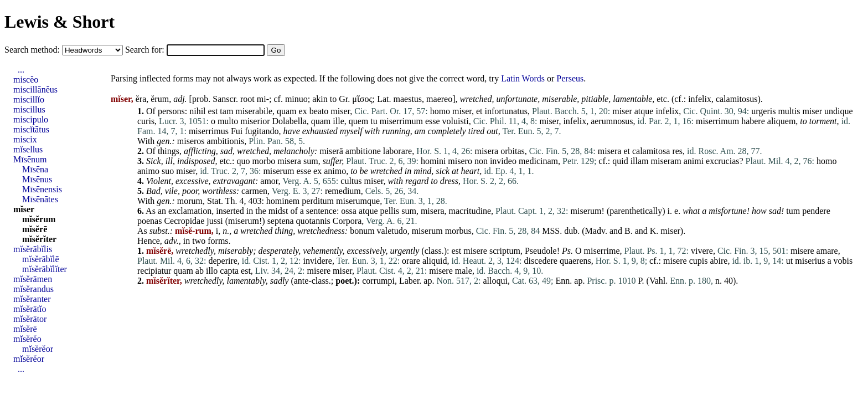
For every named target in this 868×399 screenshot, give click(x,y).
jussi (215, 221)
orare (411, 261)
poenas (149, 221)
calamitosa (651, 151)
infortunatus (506, 111)
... (21, 70)
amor (269, 181)
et (479, 111)
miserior (255, 121)
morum (190, 201)
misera (487, 151)
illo (212, 271)
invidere (318, 261)
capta (229, 271)
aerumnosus (612, 121)
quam (287, 111)
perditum (318, 201)
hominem (283, 201)
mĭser (24, 209)
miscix (25, 139)
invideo (503, 161)
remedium (343, 191)
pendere (816, 211)
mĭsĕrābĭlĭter (45, 269)
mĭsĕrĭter (39, 239)
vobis (843, 261)
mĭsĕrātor (30, 319)
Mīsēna (35, 169)
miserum (278, 171)
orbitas (513, 151)
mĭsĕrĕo (27, 339)
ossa (349, 211)
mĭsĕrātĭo (30, 309)
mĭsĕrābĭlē (41, 259)
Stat (214, 201)
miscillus (29, 109)
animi (694, 161)
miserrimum (401, 121)
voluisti (456, 121)
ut (789, 261)
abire (719, 261)
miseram (666, 161)
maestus (408, 99)
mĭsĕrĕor (38, 349)
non (481, 161)
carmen (254, 191)
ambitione (363, 151)
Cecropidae (184, 221)
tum (793, 211)
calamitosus (737, 99)
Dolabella (290, 121)
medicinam (538, 161)
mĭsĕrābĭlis (33, 249)
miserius (810, 261)
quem (359, 121)
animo (148, 171)
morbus (458, 231)
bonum (362, 231)
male (464, 271)
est (213, 111)
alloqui (495, 281)
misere (475, 251)
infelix (700, 99)
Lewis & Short (60, 22)
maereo (439, 99)
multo (228, 121)
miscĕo (26, 80)
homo (440, 111)
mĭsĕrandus (33, 289)
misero (460, 161)
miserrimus (209, 131)
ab (200, 271)
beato (319, 111)
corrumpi (378, 281)
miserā (331, 151)
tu (374, 121)
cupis (699, 261)
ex (303, 111)
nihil (197, 111)
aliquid (435, 261)
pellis (390, 211)
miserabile (254, 111)
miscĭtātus (31, 129)
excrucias (722, 161)
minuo (296, 99)
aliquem (782, 121)
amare (827, 251)
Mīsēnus (37, 179)
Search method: (33, 50)
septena (281, 221)
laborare (397, 151)
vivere (702, 251)
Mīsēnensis (42, 189)
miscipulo (31, 119)
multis (789, 111)
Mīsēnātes (40, 199)
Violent (159, 181)
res (677, 151)
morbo (264, 161)
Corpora (347, 221)
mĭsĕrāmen (33, 279)
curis (146, 121)
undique (839, 111)
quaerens (575, 261)
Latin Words (523, 78)
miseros (191, 141)
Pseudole (541, 251)
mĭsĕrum (39, 219)
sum (311, 161)
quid (620, 161)
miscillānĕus (35, 89)
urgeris (763, 111)
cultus (351, 181)
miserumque (358, 201)
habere (753, 121)
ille (338, 121)
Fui (237, 131)
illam (640, 161)
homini (433, 161)
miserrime (602, 251)
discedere (541, 261)
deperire (223, 261)
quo (244, 161)
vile (171, 191)
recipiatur (154, 271)
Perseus (570, 78)
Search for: (146, 50)
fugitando (262, 131)
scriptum (505, 251)
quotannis (313, 221)
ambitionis (226, 141)
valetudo (392, 231)
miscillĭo (29, 99)
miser (340, 111)
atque (644, 111)
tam (226, 111)
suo (168, 171)
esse (433, 121)
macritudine (470, 211)
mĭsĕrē (35, 229)
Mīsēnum (30, 159)
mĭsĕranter (32, 299)
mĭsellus (28, 149)
